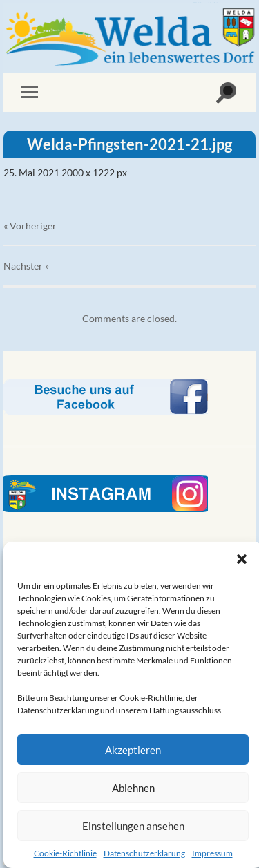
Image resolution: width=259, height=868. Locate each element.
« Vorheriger (30, 226)
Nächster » (26, 266)
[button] (242, 559)
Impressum (212, 853)
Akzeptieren (133, 750)
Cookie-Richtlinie (65, 853)
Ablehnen (133, 788)
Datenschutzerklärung (144, 853)
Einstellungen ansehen (133, 826)
